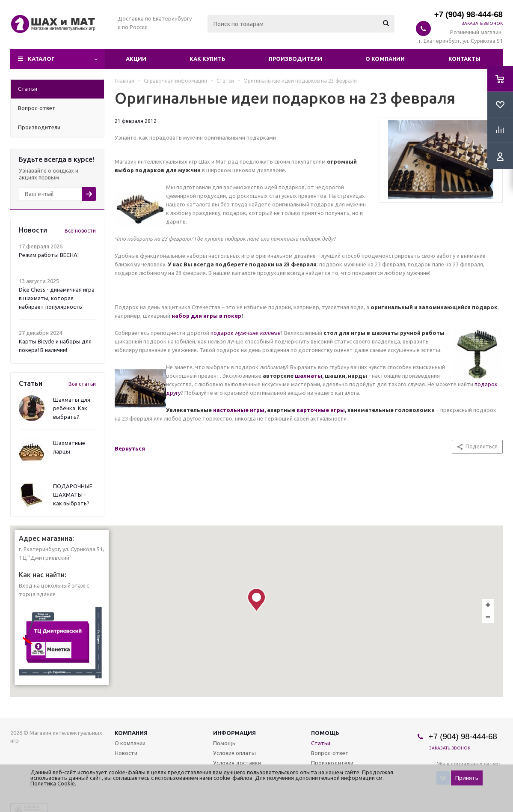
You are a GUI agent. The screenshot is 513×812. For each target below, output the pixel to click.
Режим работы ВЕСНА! (49, 255)
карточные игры (321, 410)
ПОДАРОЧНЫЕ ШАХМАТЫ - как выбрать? (73, 495)
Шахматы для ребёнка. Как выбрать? (72, 408)
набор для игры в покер (206, 316)
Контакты (464, 59)
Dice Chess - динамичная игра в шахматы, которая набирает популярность (57, 298)
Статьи (321, 743)
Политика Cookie (53, 783)
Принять (467, 778)
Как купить (208, 59)
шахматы (308, 376)
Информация (234, 733)
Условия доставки (237, 763)
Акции (136, 59)
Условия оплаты (234, 753)
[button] (256, 600)
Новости (126, 753)
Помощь (325, 733)
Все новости (80, 231)
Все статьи (82, 384)
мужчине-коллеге (258, 333)
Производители (295, 59)
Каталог (41, 59)
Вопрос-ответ (330, 753)
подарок (223, 333)
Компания (131, 733)
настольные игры (239, 410)
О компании (385, 59)
